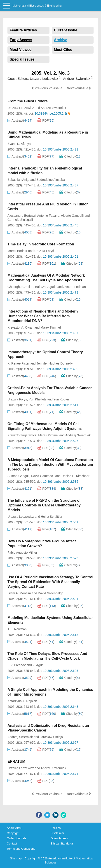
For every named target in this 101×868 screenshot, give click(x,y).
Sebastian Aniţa (18, 180)
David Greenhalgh (51, 593)
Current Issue (66, 30)
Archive (61, 40)
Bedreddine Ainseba (50, 180)
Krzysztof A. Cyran (20, 327)
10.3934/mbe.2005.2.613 (61, 635)
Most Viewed (21, 50)
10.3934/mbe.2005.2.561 (61, 522)
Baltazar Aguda (46, 287)
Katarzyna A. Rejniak (22, 701)
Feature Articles (23, 30)
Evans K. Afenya (19, 144)
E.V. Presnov (16, 665)
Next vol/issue (79, 88)
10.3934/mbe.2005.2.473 (61, 292)
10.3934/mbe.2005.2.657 (61, 743)
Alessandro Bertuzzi (22, 216)
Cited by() (70, 156)
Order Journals (16, 838)
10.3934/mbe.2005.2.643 (61, 707)
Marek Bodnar (17, 251)
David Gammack (43, 476)
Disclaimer (58, 833)
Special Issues (22, 59)
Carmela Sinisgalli (20, 220)
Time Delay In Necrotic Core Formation (41, 244)
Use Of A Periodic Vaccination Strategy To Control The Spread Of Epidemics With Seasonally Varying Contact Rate (50, 582)
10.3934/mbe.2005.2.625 (61, 671)
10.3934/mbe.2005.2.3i (52, 113)
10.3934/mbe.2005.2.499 (61, 369)
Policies (56, 828)
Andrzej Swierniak (53, 108)
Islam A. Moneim (19, 593)
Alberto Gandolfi (72, 216)
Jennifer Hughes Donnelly (54, 363)
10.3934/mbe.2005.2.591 (61, 599)
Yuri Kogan (61, 399)
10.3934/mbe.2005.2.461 (61, 256)
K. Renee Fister (18, 363)
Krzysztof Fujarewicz (22, 435)
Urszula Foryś (44, 251)
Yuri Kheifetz (38, 399)
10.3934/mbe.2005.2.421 (61, 149)
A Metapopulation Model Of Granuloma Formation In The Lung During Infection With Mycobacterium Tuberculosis (50, 465)
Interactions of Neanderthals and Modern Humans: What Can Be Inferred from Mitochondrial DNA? (43, 316)
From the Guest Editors (28, 101)
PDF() (46, 120)
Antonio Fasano (48, 216)
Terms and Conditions (21, 849)
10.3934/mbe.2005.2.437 (61, 185)
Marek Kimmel (50, 327)
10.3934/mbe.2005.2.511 (61, 405)
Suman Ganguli (18, 476)
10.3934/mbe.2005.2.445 (61, 225)
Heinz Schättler (52, 517)
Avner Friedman (75, 287)
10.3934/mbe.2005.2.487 (61, 333)
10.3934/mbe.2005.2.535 (61, 482)
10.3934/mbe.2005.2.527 (61, 441)
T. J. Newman (17, 629)
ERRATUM (16, 761)
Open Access (59, 838)
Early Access (21, 40)
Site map (16, 858)
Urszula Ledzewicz (21, 108)
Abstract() (20, 120)
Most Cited (63, 50)
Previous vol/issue (47, 88)
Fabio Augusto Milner (22, 553)
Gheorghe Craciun (20, 287)
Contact (12, 843)
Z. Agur (38, 665)
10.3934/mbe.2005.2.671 (61, 774)
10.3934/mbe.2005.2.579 (61, 558)
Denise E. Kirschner (75, 476)
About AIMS (15, 828)
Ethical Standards (62, 843)
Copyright (13, 833)
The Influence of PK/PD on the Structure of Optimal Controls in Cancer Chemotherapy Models (44, 505)
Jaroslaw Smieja (51, 737)
